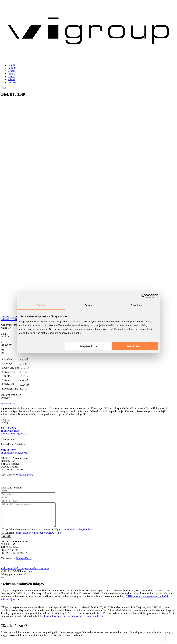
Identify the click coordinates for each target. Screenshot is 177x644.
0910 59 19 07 (9, 450)
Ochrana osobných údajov (15, 573)
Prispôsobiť (88, 346)
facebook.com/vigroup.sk (14, 434)
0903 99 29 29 (9, 428)
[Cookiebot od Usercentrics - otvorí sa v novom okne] (144, 296)
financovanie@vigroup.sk (14, 453)
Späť (4, 88)
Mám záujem (8, 403)
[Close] (3, 583)
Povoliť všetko (135, 346)
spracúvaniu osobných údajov (78, 534)
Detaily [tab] (88, 305)
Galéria (11, 76)
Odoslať (6, 541)
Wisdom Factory (25, 475)
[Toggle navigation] (3, 61)
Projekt (11, 65)
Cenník (11, 71)
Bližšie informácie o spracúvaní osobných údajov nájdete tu (73, 621)
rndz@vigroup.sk (10, 431)
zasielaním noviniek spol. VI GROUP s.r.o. (39, 537)
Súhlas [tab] (41, 305)
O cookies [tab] (136, 305)
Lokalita (12, 68)
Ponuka (11, 74)
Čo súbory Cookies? (39, 573)
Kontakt (12, 82)
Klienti (11, 79)
